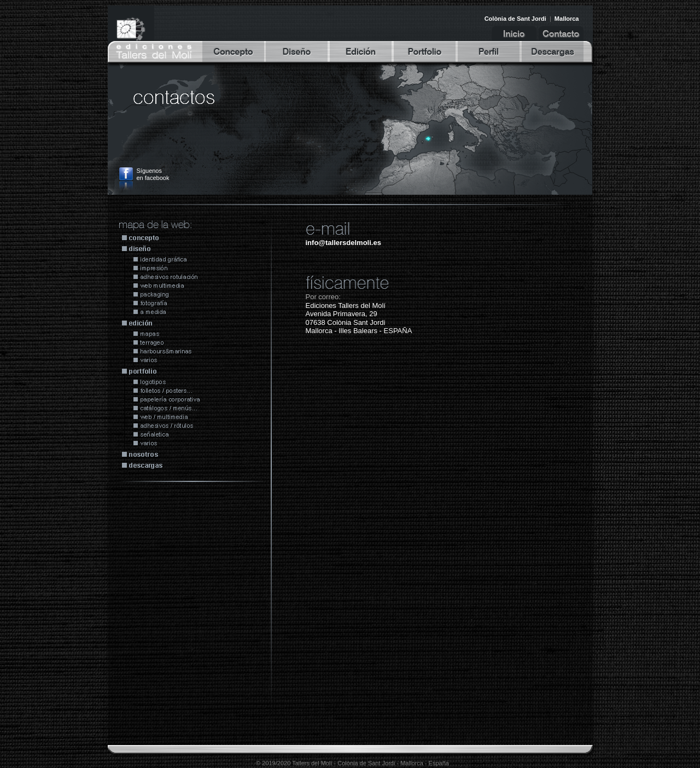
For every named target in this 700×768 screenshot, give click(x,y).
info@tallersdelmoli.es (343, 243)
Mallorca (567, 19)
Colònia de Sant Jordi (515, 19)
